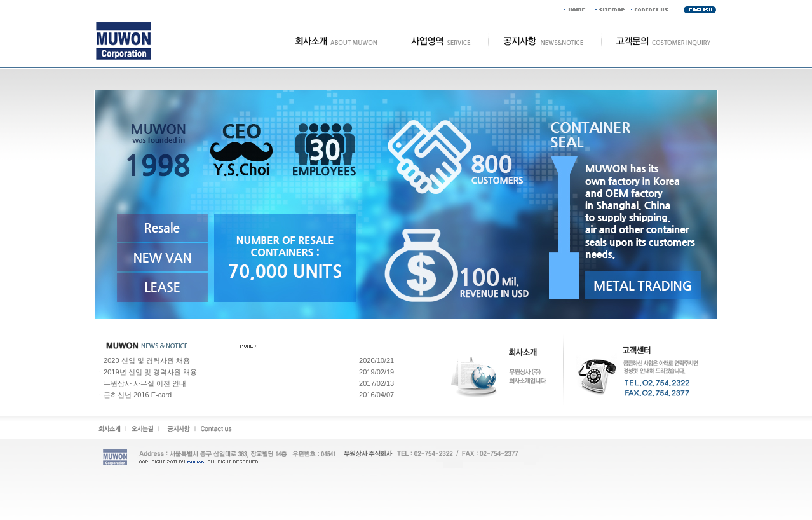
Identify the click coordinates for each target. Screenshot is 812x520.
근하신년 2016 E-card (138, 395)
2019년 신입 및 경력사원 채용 (150, 372)
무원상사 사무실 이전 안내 (145, 383)
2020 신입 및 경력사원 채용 (147, 360)
